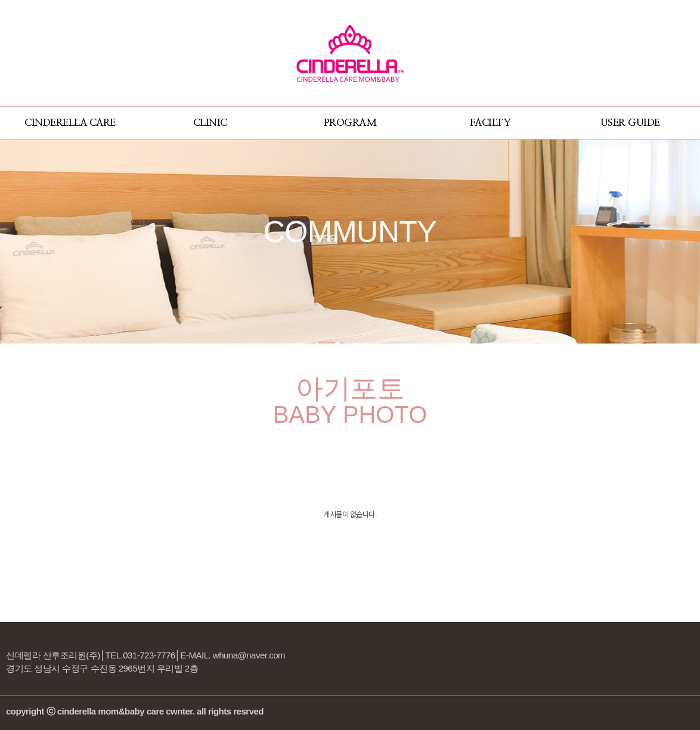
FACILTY (490, 123)
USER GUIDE (630, 123)
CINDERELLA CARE (70, 123)
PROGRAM (350, 123)
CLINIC (210, 123)
